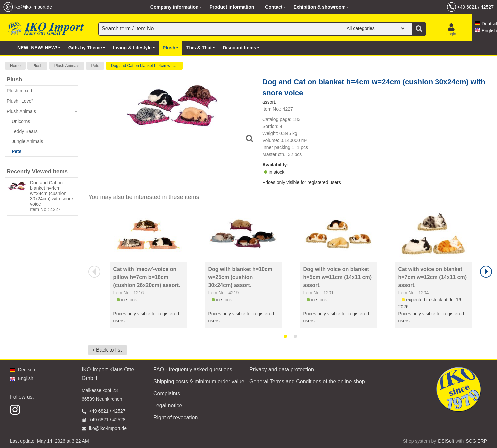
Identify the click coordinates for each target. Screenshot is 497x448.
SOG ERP (476, 441)
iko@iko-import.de (33, 7)
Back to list (109, 350)
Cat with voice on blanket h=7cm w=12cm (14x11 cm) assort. (432, 277)
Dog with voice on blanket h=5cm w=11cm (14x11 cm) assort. (337, 277)
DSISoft (446, 441)
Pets (95, 66)
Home (15, 66)
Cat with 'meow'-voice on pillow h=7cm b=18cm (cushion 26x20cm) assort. (147, 277)
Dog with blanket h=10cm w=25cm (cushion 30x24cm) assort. (240, 277)
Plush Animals (67, 66)
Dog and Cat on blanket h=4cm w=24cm (147, 66)
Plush (37, 66)
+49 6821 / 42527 (475, 7)
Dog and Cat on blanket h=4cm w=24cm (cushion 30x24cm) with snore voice (51, 193)
